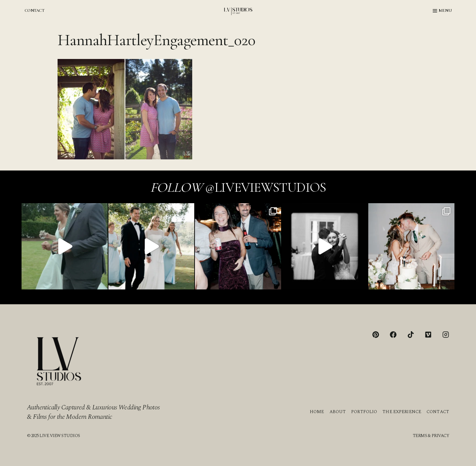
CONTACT (34, 10)
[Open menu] (442, 11)
